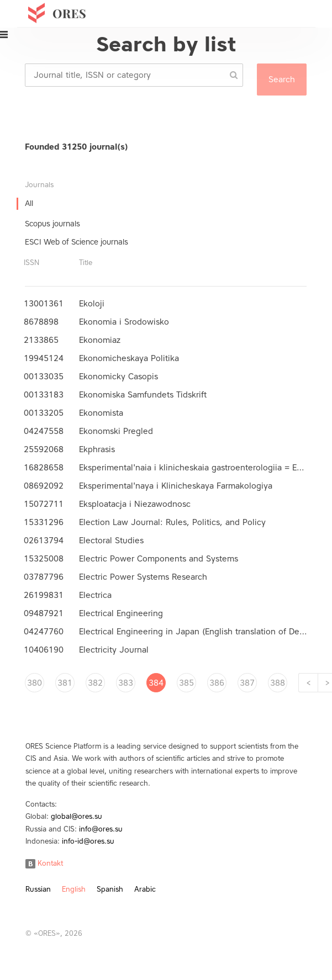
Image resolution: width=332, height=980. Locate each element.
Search (282, 80)
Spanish (110, 889)
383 (126, 683)
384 (156, 683)
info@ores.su (101, 829)
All (29, 203)
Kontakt (44, 863)
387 (247, 683)
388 (278, 683)
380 (35, 683)
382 (95, 683)
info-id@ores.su (88, 841)
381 (65, 683)
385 (186, 683)
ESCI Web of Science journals (77, 242)
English (74, 889)
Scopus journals (52, 224)
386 (217, 683)
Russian (38, 889)
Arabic (145, 889)
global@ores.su (77, 816)
